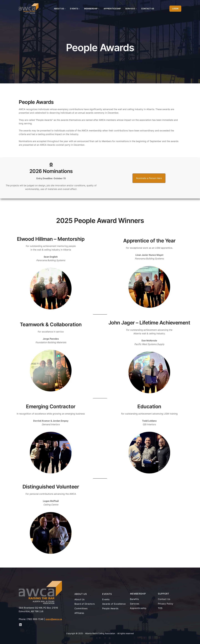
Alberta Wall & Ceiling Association (100, 633)
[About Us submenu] (65, 9)
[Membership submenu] (99, 9)
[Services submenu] (136, 9)
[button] (149, 178)
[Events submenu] (79, 9)
